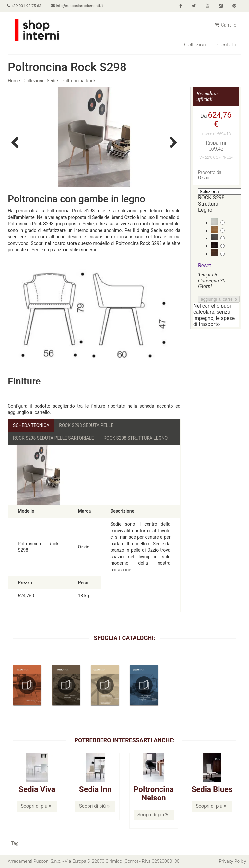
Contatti (227, 44)
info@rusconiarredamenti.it (78, 6)
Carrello (225, 25)
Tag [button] (15, 844)
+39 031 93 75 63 (25, 6)
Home (14, 81)
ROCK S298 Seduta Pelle (87, 425)
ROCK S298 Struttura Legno (138, 438)
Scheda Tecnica (31, 425)
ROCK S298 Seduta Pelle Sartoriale (54, 438)
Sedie (52, 81)
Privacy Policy (232, 862)
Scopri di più (36, 806)
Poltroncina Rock (78, 81)
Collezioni (196, 44)
